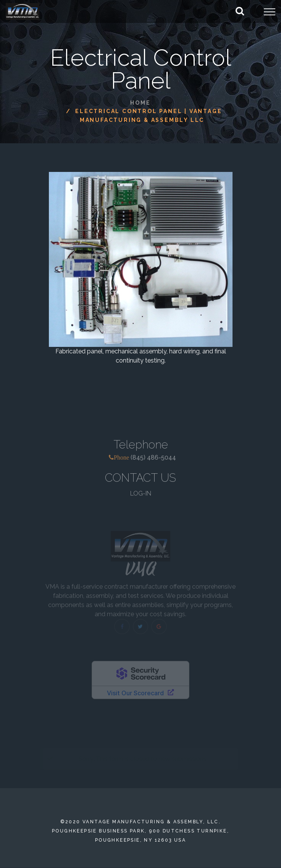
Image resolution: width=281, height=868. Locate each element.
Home (140, 103)
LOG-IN (141, 497)
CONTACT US (140, 482)
